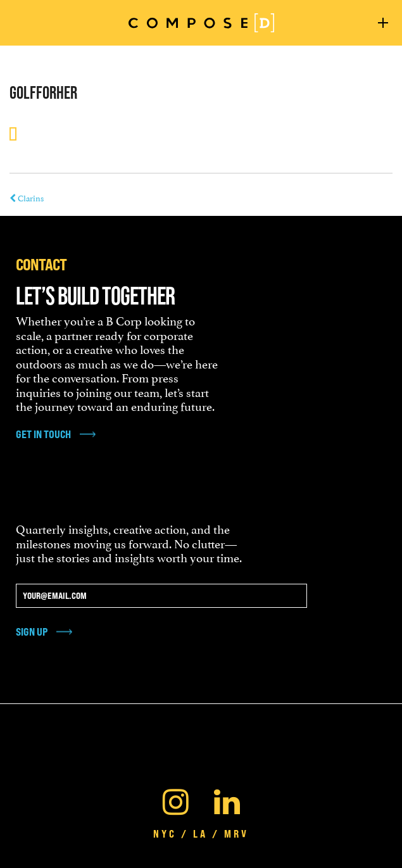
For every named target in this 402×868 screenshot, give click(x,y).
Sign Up (32, 632)
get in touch (43, 434)
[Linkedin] (227, 799)
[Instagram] (176, 799)
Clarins (27, 198)
